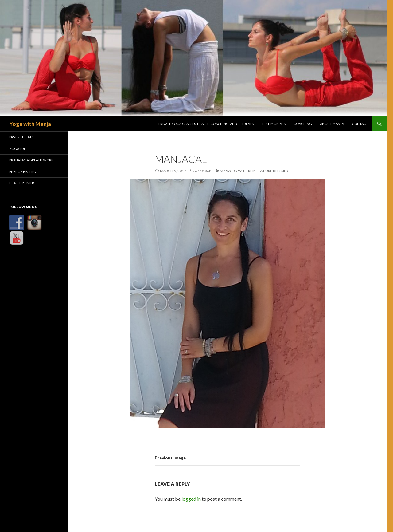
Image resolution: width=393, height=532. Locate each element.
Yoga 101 (17, 149)
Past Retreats (21, 137)
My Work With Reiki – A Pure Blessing (255, 171)
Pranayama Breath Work (31, 160)
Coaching (303, 124)
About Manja (332, 124)
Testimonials (274, 124)
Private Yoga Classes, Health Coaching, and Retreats (206, 124)
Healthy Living (22, 183)
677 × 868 (203, 171)
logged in (191, 499)
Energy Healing (23, 172)
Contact (360, 124)
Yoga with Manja (30, 124)
